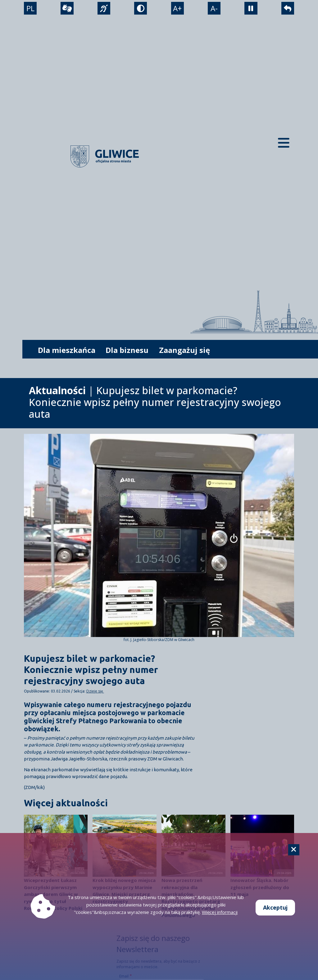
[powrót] (289, 10)
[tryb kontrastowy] (141, 10)
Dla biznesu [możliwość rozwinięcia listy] (127, 350)
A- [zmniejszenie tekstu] (215, 10)
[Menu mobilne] (284, 143)
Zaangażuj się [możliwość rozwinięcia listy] (184, 350)
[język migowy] (103, 10)
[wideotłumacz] (66, 10)
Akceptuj (275, 907)
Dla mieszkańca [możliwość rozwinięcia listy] (67, 350)
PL (29, 10)
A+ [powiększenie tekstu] (178, 10)
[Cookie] (294, 850)
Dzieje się (95, 691)
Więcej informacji (220, 912)
